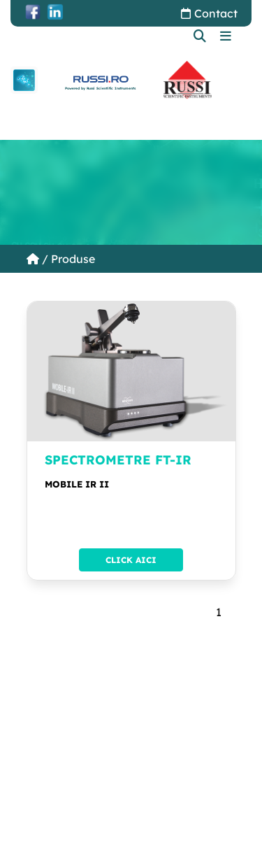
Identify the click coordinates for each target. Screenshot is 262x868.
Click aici (131, 560)
